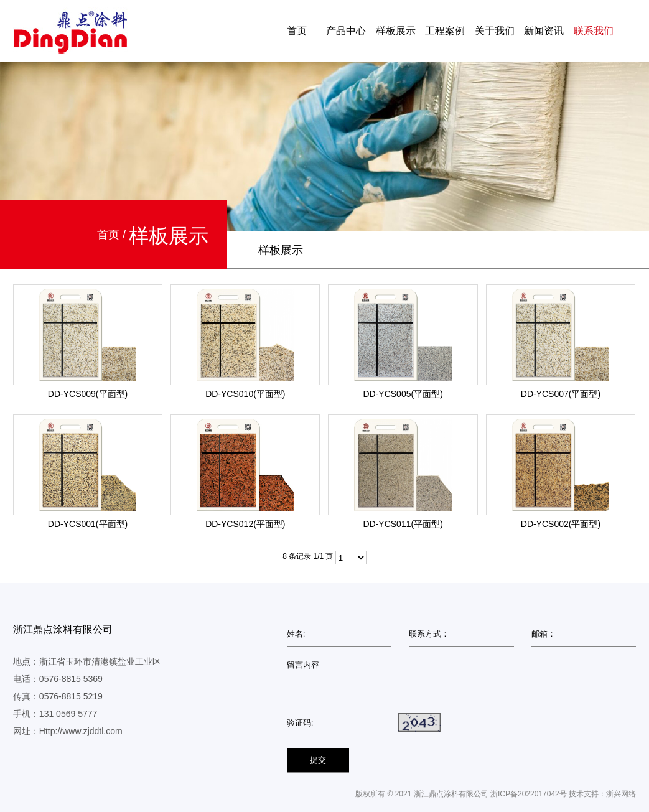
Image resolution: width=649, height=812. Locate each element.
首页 (297, 31)
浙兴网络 (621, 794)
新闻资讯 (544, 31)
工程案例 (445, 31)
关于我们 (495, 31)
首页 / (113, 235)
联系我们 (594, 31)
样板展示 (396, 31)
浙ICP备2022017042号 (529, 794)
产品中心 (346, 31)
